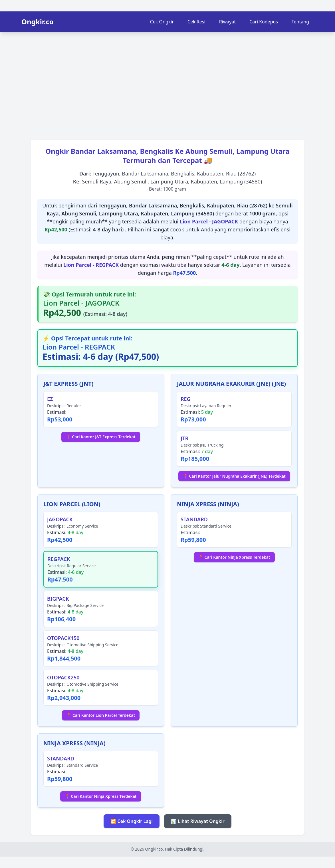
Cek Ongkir (162, 22)
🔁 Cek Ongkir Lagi (132, 821)
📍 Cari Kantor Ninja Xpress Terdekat (234, 557)
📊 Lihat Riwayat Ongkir (198, 821)
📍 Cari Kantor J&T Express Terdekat (101, 437)
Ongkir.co (38, 22)
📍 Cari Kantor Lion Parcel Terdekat (101, 715)
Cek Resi (196, 22)
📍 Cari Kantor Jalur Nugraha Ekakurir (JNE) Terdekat (234, 476)
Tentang (300, 22)
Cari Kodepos (264, 22)
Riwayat (228, 22)
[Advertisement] (167, 84)
